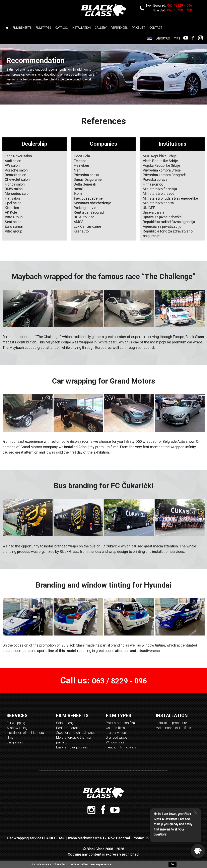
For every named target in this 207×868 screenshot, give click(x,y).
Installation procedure (171, 723)
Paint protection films (121, 723)
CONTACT (156, 28)
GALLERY (101, 28)
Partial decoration (69, 728)
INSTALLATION (81, 28)
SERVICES (17, 716)
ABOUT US (163, 39)
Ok (172, 864)
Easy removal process (72, 747)
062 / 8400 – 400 (180, 10)
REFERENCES (119, 28)
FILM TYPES (44, 28)
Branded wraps (117, 738)
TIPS (177, 39)
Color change (66, 723)
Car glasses (15, 742)
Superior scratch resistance (76, 733)
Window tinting (17, 728)
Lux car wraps (116, 733)
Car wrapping (16, 723)
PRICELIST (139, 28)
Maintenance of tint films (173, 728)
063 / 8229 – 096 (180, 6)
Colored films (115, 728)
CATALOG (62, 28)
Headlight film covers (121, 747)
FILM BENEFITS (22, 28)
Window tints (115, 742)
